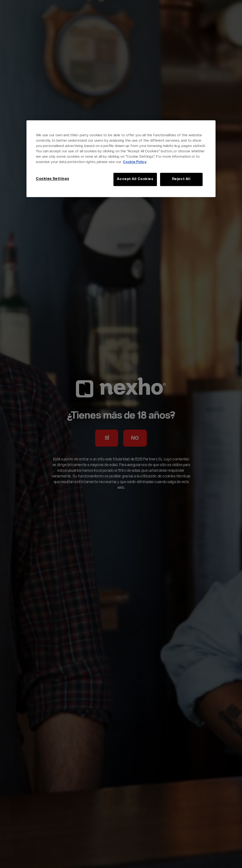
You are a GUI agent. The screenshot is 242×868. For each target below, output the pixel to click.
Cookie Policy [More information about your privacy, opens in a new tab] (135, 162)
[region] (121, 159)
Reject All (181, 179)
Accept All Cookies (135, 179)
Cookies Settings (52, 179)
